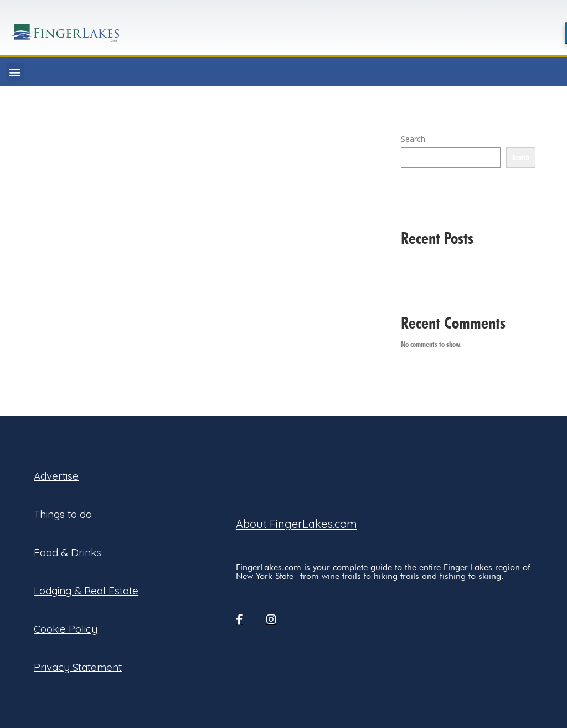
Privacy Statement (78, 667)
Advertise (56, 476)
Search (413, 139)
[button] (15, 72)
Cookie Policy (66, 629)
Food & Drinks (68, 552)
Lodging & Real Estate (86, 591)
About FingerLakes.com (297, 524)
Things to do (63, 514)
